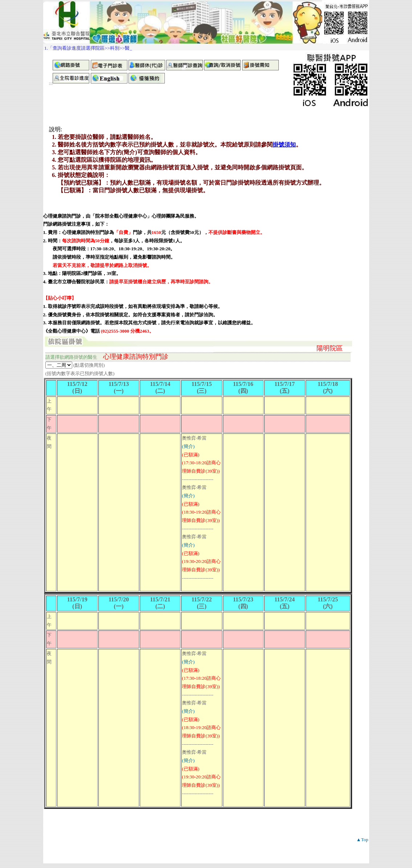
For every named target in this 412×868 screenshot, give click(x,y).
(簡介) (188, 446)
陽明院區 (330, 348)
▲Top (362, 840)
